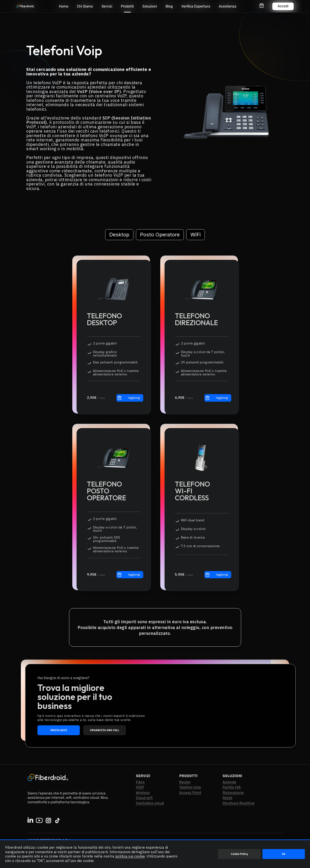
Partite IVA (232, 787)
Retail (227, 798)
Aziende (229, 782)
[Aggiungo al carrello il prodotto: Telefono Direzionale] (218, 398)
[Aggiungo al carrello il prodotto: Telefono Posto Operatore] (130, 575)
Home (64, 6)
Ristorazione (233, 793)
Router (185, 782)
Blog (169, 6)
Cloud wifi (144, 798)
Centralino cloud (150, 803)
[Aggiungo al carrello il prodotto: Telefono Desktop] (130, 398)
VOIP (140, 787)
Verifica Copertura (196, 6)
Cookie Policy (239, 854)
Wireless (143, 793)
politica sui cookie (130, 856)
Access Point (190, 793)
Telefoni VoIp (190, 787)
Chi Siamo (85, 6)
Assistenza (227, 6)
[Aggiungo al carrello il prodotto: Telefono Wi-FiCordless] (218, 575)
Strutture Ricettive (239, 803)
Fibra (140, 782)
